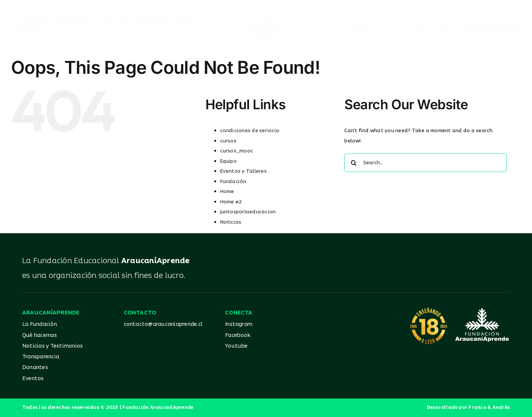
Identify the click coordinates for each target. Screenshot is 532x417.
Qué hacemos (40, 335)
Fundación (233, 182)
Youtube (236, 346)
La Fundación (40, 324)
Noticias (231, 222)
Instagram (239, 324)
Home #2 (231, 202)
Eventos (33, 378)
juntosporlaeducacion (248, 212)
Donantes (35, 367)
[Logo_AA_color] (266, 14)
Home (227, 192)
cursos (228, 141)
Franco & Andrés (489, 408)
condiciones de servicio (250, 131)
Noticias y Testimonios (52, 346)
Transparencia (41, 357)
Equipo (229, 161)
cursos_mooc (237, 151)
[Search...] (426, 163)
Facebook (238, 335)
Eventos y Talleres (243, 171)
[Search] (354, 163)
